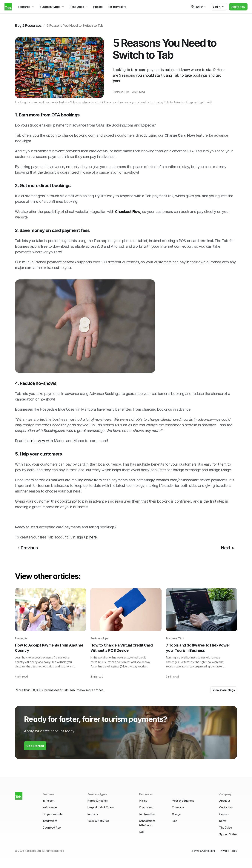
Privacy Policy (229, 851)
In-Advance (50, 807)
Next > (227, 548)
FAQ (142, 832)
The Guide (226, 828)
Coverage (178, 807)
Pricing (143, 801)
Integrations (50, 821)
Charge (176, 814)
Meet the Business (183, 801)
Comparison (146, 807)
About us (225, 801)
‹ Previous (28, 548)
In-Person (48, 801)
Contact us (226, 807)
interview (38, 441)
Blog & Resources (28, 26)
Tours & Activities (98, 821)
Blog (175, 821)
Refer (223, 821)
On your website (53, 814)
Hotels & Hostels (98, 801)
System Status (228, 834)
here (93, 537)
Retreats (93, 814)
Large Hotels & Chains (101, 807)
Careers (224, 814)
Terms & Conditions (204, 851)
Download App (52, 828)
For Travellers (147, 814)
